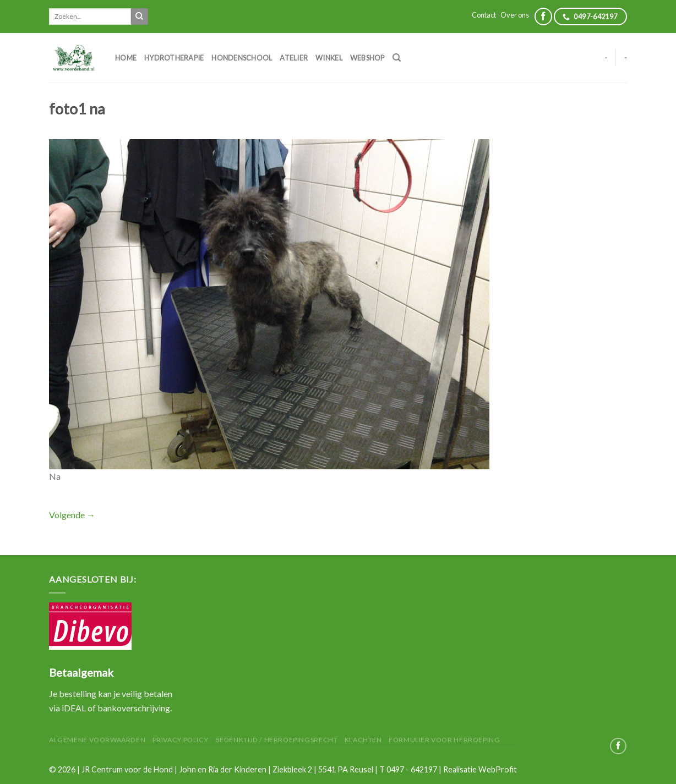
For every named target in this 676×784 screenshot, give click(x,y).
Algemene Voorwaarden (97, 740)
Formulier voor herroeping (444, 740)
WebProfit (498, 769)
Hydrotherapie (174, 58)
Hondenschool (242, 58)
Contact (484, 15)
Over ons (515, 15)
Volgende (72, 515)
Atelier (294, 58)
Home (126, 58)
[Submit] (139, 17)
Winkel (329, 58)
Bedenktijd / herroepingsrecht (277, 740)
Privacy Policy (181, 740)
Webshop (367, 58)
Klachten (363, 740)
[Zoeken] (397, 58)
